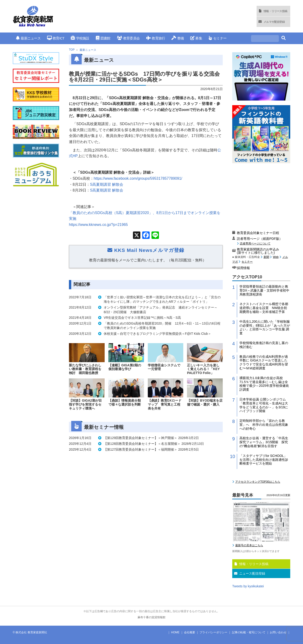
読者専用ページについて (255, 243)
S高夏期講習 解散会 (107, 184)
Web (276, 257)
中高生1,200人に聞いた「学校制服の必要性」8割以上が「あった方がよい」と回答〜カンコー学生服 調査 (265, 327)
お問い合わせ (278, 632)
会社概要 (190, 632)
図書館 (103, 38)
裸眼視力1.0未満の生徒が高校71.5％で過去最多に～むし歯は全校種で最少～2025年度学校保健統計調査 (264, 384)
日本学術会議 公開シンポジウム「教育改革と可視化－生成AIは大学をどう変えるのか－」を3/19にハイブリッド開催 (264, 405)
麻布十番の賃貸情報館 (151, 617)
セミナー (218, 38)
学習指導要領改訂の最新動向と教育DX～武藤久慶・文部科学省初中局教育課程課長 (264, 290)
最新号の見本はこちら (249, 545)
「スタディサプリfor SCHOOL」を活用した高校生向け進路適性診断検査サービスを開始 (264, 460)
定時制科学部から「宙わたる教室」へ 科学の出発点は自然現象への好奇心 (264, 425)
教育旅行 (156, 38)
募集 (196, 38)
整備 (178, 38)
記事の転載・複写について (249, 632)
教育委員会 (128, 38)
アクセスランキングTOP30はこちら (258, 482)
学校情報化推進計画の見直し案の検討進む (264, 345)
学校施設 (80, 38)
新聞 (266, 257)
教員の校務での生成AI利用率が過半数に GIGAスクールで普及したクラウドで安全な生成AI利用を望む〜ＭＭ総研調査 (264, 362)
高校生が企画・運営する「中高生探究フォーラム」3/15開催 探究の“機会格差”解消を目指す (264, 442)
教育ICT (56, 38)
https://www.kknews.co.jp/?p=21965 (98, 225)
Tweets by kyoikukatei (248, 586)
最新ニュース (28, 38)
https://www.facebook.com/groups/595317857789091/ (138, 178)
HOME (175, 632)
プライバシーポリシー (213, 632)
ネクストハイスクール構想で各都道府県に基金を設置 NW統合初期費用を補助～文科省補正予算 (264, 308)
